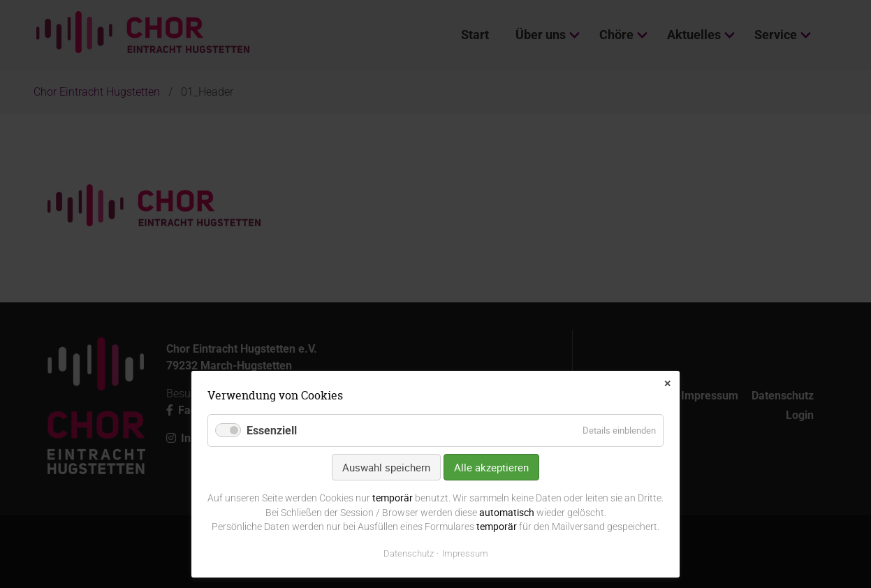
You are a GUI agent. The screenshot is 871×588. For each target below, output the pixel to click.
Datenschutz (409, 553)
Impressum (465, 553)
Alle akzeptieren (491, 467)
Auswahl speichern (386, 467)
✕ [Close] (667, 384)
